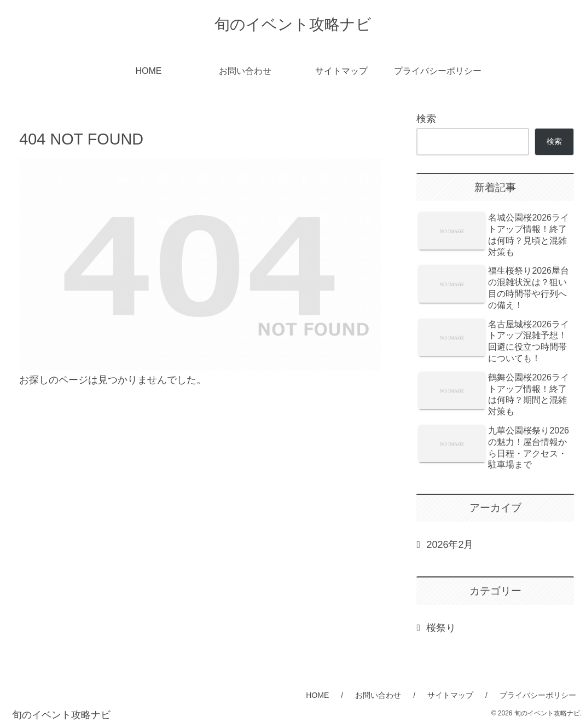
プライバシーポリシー (538, 695)
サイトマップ (450, 695)
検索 (426, 119)
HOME (317, 695)
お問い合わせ (378, 695)
